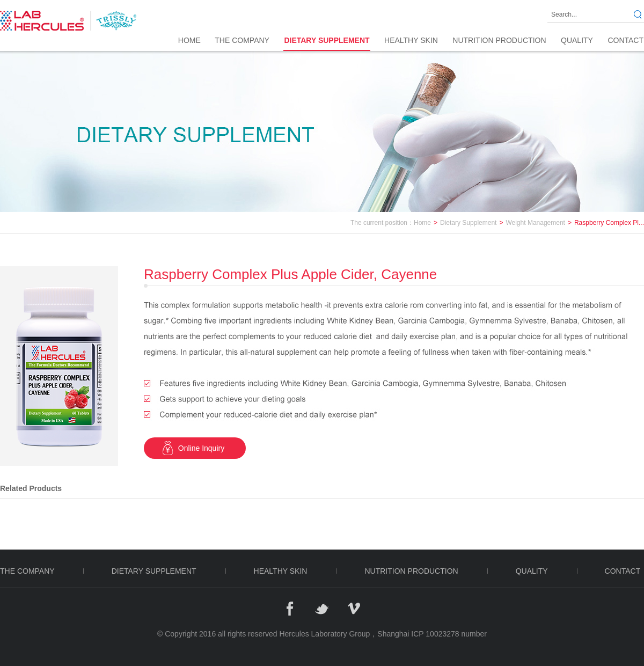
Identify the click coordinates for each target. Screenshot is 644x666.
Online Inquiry (201, 448)
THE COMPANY (242, 40)
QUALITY (577, 40)
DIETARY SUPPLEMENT (327, 40)
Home (189, 40)
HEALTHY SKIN (411, 40)
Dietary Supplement (468, 223)
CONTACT (625, 40)
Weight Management (535, 223)
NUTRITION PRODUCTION (499, 40)
